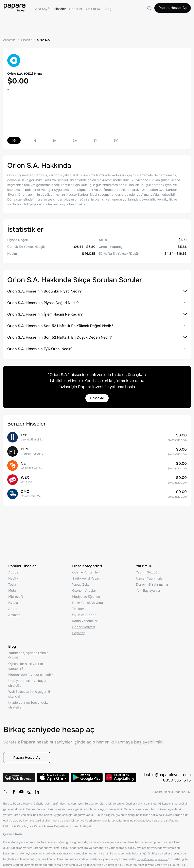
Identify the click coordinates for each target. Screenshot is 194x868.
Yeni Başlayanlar (148, 587)
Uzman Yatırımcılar (150, 575)
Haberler (76, 9)
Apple (13, 605)
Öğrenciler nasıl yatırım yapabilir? (26, 663)
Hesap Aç (97, 398)
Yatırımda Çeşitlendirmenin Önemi (28, 652)
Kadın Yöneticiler (85, 617)
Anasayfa (10, 40)
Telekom (78, 605)
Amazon (14, 611)
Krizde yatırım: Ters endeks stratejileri (28, 701)
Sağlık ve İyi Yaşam (86, 575)
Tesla (12, 581)
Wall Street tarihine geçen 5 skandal (29, 690)
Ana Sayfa (43, 9)
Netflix (13, 575)
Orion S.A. (46, 40)
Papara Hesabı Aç (171, 9)
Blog (108, 9)
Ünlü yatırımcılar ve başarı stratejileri (28, 680)
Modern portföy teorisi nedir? (31, 671)
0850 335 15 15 (177, 780)
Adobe (13, 569)
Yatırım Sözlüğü (148, 569)
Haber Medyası (84, 623)
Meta (12, 587)
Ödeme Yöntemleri (86, 569)
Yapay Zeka (81, 581)
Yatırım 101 (93, 9)
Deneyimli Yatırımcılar (152, 581)
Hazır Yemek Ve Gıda (88, 599)
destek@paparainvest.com (166, 774)
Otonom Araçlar (84, 587)
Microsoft (16, 593)
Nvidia (13, 599)
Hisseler (60, 9)
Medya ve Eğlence (86, 593)
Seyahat (78, 629)
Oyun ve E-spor (84, 611)
